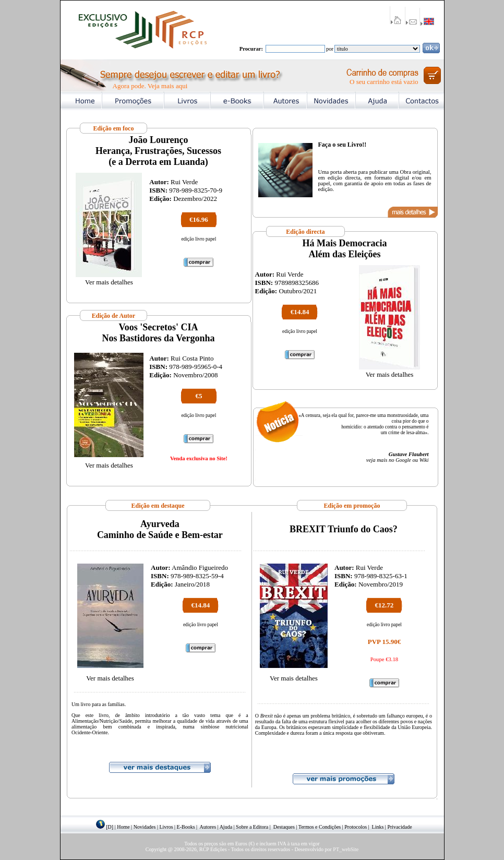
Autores (208, 827)
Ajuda (226, 827)
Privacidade (399, 827)
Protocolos (356, 827)
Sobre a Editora (252, 827)
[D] (110, 827)
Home (123, 827)
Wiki (424, 460)
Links (378, 827)
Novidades (145, 827)
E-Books (186, 827)
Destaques (284, 827)
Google (403, 460)
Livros (166, 827)
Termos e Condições (320, 827)
